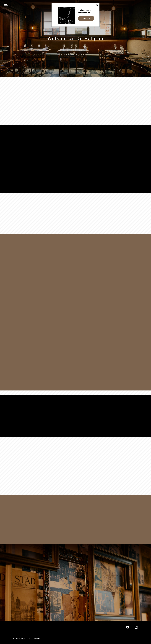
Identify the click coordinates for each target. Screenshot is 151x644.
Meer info (86, 18)
